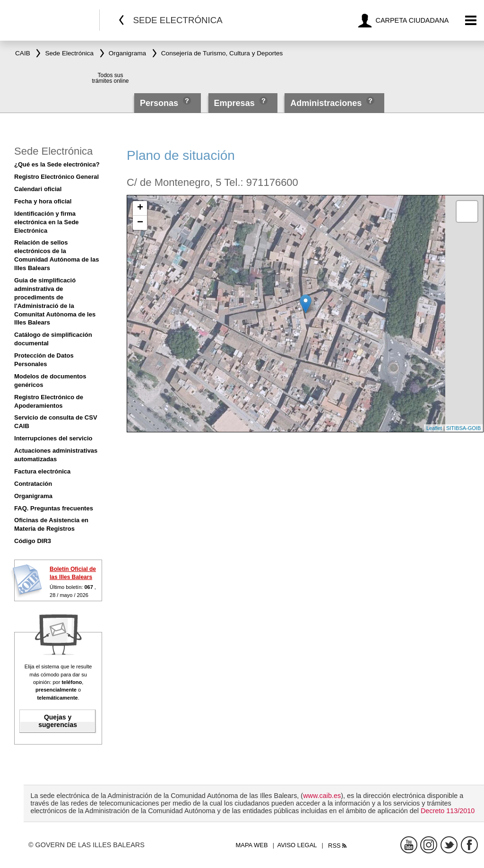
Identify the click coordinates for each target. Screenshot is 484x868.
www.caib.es (322, 796)
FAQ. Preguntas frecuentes (54, 508)
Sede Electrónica (53, 151)
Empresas (234, 103)
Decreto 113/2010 (448, 811)
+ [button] (140, 208)
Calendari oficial (38, 189)
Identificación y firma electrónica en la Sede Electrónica (47, 222)
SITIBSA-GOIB (463, 428)
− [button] (140, 223)
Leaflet (434, 428)
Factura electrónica (42, 471)
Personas (160, 103)
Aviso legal (297, 845)
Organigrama (33, 496)
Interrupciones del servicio (53, 438)
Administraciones (326, 103)
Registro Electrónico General (56, 177)
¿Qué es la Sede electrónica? (57, 164)
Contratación (33, 484)
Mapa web (251, 845)
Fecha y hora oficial (43, 201)
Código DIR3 (33, 541)
